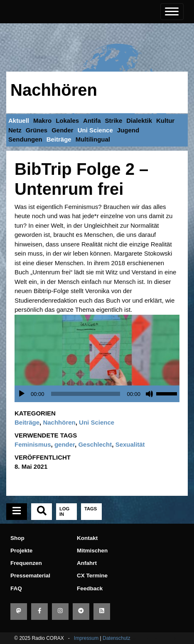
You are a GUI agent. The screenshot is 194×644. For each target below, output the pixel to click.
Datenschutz (117, 638)
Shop (17, 538)
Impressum (86, 638)
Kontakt (87, 538)
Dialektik (139, 121)
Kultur (165, 121)
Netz (15, 130)
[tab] (17, 512)
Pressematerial (30, 576)
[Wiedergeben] (22, 394)
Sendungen (25, 139)
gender (65, 444)
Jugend (128, 130)
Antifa (92, 121)
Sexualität (130, 444)
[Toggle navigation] (172, 12)
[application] (99, 394)
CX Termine (92, 576)
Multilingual (93, 139)
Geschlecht (95, 444)
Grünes (37, 130)
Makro (42, 121)
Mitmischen (92, 551)
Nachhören (54, 90)
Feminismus (33, 444)
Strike (114, 121)
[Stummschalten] (150, 394)
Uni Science (95, 130)
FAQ (16, 588)
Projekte (21, 551)
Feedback (90, 588)
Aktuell (19, 121)
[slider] (86, 394)
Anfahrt (87, 563)
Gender (63, 130)
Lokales (67, 121)
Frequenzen (26, 563)
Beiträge (59, 139)
